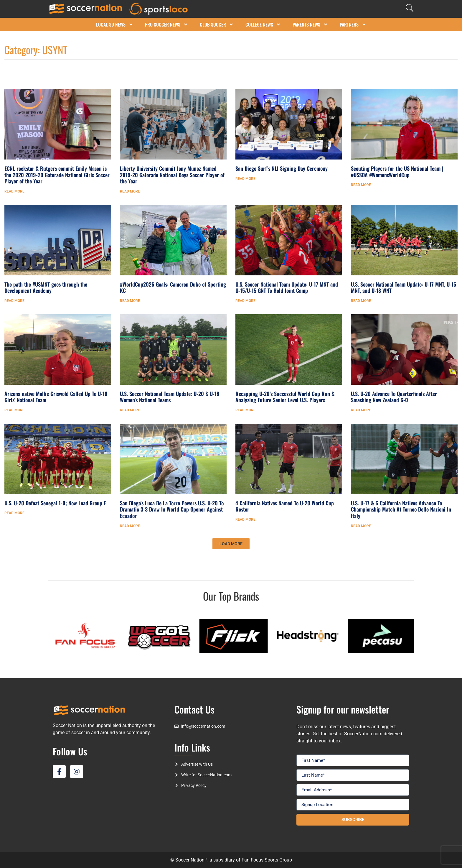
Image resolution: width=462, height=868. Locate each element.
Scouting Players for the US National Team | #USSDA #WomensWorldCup (397, 172)
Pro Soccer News (166, 24)
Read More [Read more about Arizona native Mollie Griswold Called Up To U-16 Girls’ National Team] (14, 410)
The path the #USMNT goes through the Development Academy (46, 287)
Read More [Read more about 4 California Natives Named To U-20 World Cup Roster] (245, 520)
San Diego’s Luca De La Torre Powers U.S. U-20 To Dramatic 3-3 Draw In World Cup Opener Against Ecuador (172, 509)
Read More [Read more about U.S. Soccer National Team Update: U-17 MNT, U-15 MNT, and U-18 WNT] (361, 301)
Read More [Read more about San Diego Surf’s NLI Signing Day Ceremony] (245, 179)
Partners (353, 24)
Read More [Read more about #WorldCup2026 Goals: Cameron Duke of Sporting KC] (130, 301)
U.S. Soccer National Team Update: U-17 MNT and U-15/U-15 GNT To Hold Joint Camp (287, 287)
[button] (231, 544)
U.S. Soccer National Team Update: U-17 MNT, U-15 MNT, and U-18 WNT (404, 287)
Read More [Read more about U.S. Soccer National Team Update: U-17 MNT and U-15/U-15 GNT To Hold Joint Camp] (245, 301)
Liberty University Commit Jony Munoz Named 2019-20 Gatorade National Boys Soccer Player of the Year (172, 175)
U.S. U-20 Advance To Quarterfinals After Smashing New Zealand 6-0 (394, 397)
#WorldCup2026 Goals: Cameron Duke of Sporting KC (173, 287)
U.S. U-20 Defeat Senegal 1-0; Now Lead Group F (55, 503)
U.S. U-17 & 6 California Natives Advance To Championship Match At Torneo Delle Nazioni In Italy (401, 509)
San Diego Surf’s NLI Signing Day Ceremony (282, 168)
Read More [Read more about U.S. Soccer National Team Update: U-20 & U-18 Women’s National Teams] (130, 410)
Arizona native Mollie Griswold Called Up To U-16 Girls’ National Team (56, 397)
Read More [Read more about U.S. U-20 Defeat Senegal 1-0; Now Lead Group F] (14, 513)
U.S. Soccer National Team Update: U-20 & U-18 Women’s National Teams (170, 397)
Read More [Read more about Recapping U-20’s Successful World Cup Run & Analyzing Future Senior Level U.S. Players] (245, 410)
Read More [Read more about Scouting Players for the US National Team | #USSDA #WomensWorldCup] (361, 185)
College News (263, 24)
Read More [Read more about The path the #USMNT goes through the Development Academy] (14, 301)
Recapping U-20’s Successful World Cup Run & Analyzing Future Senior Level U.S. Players (285, 397)
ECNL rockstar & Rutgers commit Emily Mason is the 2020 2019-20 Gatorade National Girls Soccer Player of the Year (57, 175)
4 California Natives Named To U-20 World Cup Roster (285, 506)
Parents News (310, 24)
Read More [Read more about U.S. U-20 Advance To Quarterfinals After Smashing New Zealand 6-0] (361, 410)
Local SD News (115, 24)
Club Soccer (217, 24)
